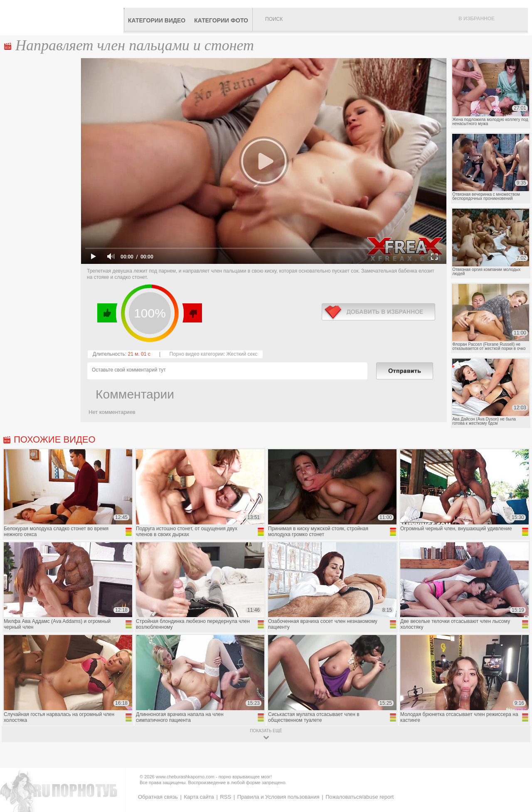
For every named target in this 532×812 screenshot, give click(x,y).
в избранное (378, 312)
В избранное (477, 19)
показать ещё (266, 731)
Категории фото (221, 20)
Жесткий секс (242, 354)
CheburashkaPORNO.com (64, 17)
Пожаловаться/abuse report (360, 797)
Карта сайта (199, 797)
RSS (225, 797)
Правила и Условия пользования (278, 797)
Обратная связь (158, 797)
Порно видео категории (197, 354)
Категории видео (157, 20)
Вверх (516, 762)
